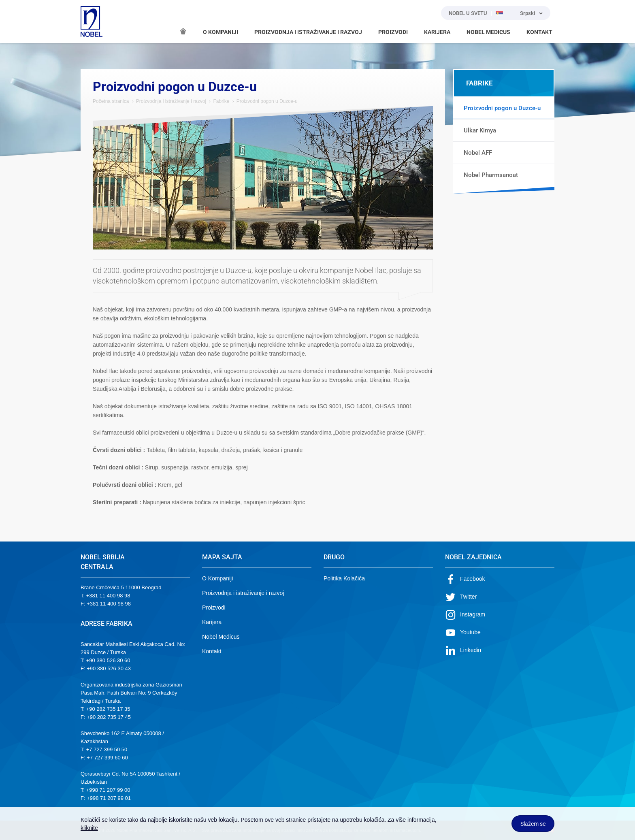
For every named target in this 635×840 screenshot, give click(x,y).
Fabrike (221, 101)
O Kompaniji (217, 578)
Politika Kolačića (344, 578)
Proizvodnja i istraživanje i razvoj (172, 101)
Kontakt (212, 651)
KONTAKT (539, 32)
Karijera (212, 622)
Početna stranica (111, 101)
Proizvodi (214, 608)
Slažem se (533, 824)
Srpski (527, 13)
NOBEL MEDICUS (488, 32)
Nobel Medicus (221, 637)
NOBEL (92, 21)
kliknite (89, 828)
